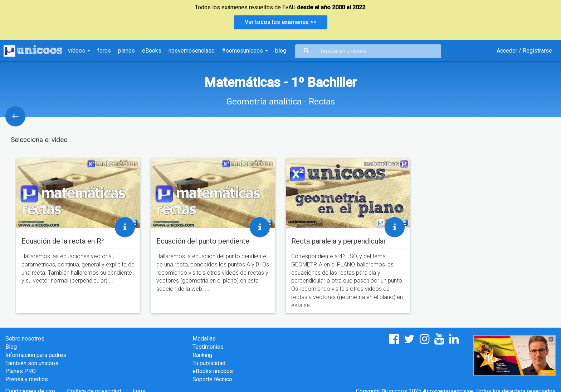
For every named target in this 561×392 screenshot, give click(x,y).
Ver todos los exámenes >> (281, 22)
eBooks (152, 51)
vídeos (79, 51)
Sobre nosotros (25, 339)
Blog (11, 347)
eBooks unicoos (213, 371)
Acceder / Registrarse (524, 51)
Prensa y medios (27, 379)
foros (104, 51)
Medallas (204, 339)
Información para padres (36, 355)
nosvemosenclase (192, 51)
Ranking (202, 355)
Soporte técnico (212, 379)
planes (126, 51)
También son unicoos (32, 363)
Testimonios (208, 347)
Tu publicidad (209, 363)
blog (281, 51)
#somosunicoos (245, 51)
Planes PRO (21, 371)
